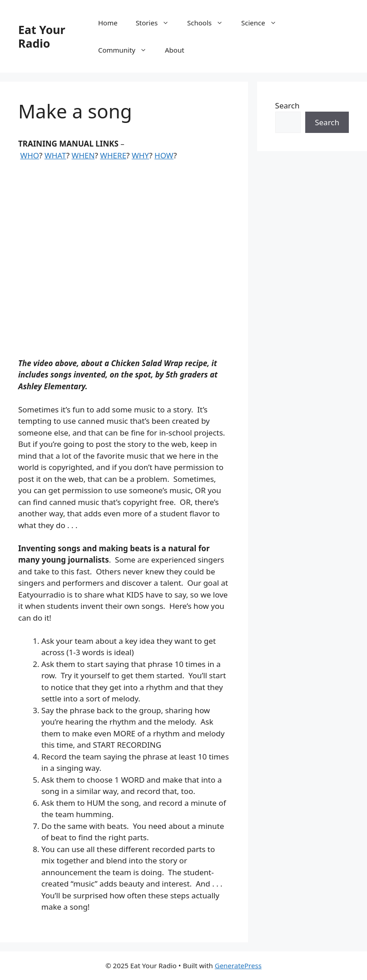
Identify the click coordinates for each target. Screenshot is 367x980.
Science (263, 23)
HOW (164, 155)
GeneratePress (238, 965)
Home (108, 23)
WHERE (113, 155)
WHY (140, 155)
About (175, 50)
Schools (210, 23)
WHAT (55, 155)
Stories (157, 23)
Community (127, 50)
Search (288, 105)
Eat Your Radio (42, 36)
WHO (30, 155)
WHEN (83, 155)
